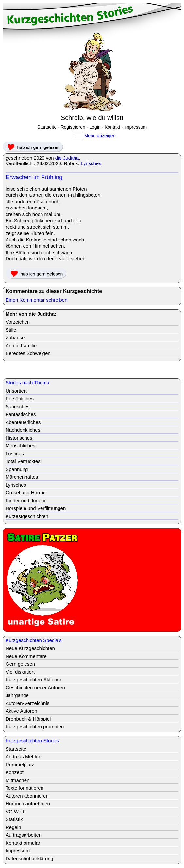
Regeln (13, 827)
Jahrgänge (17, 695)
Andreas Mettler (23, 757)
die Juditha (67, 158)
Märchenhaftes (22, 477)
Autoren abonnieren (27, 796)
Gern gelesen (20, 664)
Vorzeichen (18, 322)
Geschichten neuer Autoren (35, 687)
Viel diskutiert (20, 672)
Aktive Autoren (21, 711)
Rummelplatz (20, 764)
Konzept (15, 772)
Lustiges (15, 453)
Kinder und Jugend (26, 500)
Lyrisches (91, 163)
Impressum (135, 127)
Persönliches (20, 399)
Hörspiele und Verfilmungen (36, 508)
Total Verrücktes (23, 461)
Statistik (14, 819)
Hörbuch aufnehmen (28, 804)
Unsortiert (16, 391)
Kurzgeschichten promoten (35, 727)
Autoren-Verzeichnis (27, 703)
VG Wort (15, 811)
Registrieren (73, 127)
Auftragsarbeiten (24, 835)
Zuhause (15, 338)
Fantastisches (21, 414)
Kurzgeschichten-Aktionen (34, 680)
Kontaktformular (23, 843)
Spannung (17, 469)
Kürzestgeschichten (27, 516)
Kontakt (112, 127)
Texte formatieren (25, 788)
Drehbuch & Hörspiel (28, 719)
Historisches (19, 438)
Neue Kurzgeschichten (30, 648)
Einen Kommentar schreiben (36, 300)
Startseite (47, 127)
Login (95, 127)
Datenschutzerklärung (29, 858)
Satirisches (17, 406)
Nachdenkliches (23, 430)
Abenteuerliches (23, 422)
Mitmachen (17, 780)
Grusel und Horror (25, 493)
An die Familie (21, 345)
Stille (11, 330)
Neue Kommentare (26, 656)
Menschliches (20, 446)
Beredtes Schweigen (28, 353)
